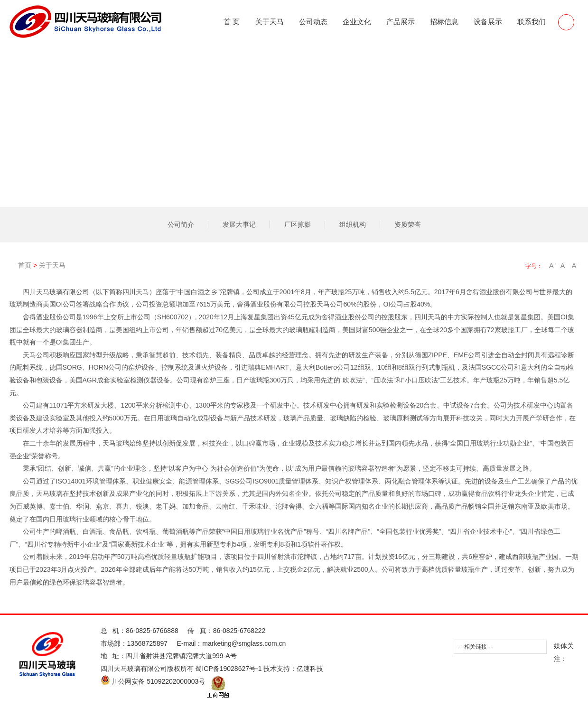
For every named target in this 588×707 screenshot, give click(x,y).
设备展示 (488, 22)
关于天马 (270, 22)
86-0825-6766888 (152, 631)
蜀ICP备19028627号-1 (228, 669)
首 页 (232, 22)
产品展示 (401, 22)
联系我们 (532, 22)
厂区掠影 (298, 224)
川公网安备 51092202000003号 (153, 681)
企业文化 (357, 22)
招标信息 (444, 22)
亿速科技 (310, 669)
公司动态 (313, 22)
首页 (30, 265)
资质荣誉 (408, 224)
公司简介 (181, 224)
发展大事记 (239, 224)
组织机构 (353, 224)
